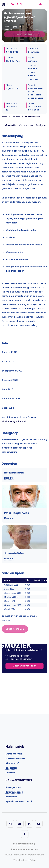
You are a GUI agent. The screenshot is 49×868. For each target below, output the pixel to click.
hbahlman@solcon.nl (14, 421)
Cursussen (15, 117)
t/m (12, 89)
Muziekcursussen (15, 758)
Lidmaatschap (14, 754)
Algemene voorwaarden (24, 849)
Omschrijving (26, 125)
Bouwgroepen (13, 787)
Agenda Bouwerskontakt (20, 801)
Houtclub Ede (13, 61)
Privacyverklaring (23, 844)
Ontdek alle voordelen (24, 666)
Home (4, 117)
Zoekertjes (11, 768)
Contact (10, 773)
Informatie (10, 125)
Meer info (9, 478)
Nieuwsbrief (12, 763)
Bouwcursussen (14, 792)
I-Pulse (32, 860)
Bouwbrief (11, 797)
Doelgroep (42, 125)
